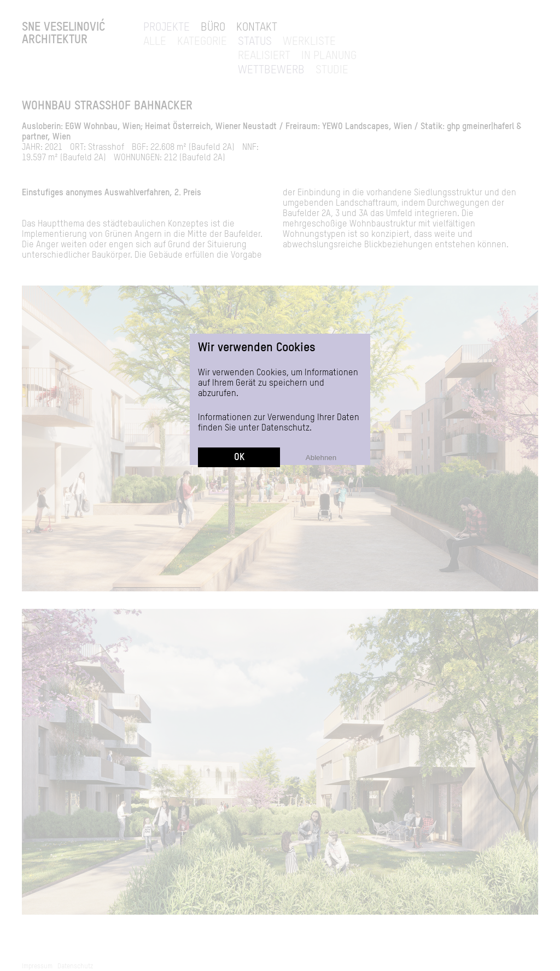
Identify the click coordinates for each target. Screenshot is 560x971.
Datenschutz (285, 364)
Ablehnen (321, 393)
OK (239, 393)
